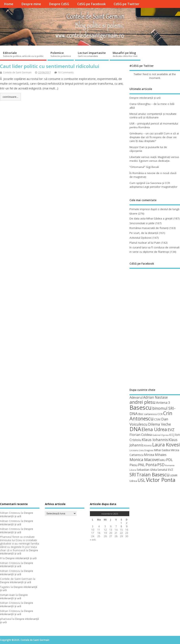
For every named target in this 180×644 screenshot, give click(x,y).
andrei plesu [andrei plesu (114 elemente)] (142, 402)
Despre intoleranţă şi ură (145, 98)
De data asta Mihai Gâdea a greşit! (151, 218)
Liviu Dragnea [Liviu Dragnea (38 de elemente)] (146, 450)
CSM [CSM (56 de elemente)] (157, 419)
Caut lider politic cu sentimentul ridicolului (50, 66)
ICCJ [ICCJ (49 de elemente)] (172, 435)
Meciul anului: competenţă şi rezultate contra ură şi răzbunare (153, 116)
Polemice (61, 54)
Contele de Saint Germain (17, 72)
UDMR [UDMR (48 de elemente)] (174, 475)
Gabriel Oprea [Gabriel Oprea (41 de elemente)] (160, 435)
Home (9, 4)
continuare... (10, 97)
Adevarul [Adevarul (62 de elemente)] (136, 397)
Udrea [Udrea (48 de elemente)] (133, 481)
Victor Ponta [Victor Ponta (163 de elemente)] (161, 480)
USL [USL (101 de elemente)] (141, 480)
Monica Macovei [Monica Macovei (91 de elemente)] (144, 459)
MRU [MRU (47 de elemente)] (163, 460)
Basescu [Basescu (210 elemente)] (141, 408)
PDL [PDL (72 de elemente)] (169, 460)
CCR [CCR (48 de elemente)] (160, 414)
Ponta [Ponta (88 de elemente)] (151, 465)
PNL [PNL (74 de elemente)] (141, 465)
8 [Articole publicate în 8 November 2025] (121, 526)
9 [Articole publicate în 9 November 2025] (127, 526)
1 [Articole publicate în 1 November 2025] (121, 523)
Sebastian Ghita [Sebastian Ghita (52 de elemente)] (147, 470)
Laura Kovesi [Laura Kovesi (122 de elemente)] (166, 445)
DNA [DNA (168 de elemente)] (135, 429)
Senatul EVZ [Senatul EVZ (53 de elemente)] (165, 470)
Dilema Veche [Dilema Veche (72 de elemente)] (160, 424)
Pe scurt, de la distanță (144, 233)
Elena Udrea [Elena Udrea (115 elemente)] (154, 429)
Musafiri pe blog (125, 54)
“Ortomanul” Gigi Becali (144, 167)
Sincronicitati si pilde (142, 223)
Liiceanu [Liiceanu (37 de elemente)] (134, 450)
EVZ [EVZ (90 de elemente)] (171, 430)
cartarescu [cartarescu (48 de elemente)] (150, 414)
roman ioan (7, 595)
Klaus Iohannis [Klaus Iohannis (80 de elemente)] (155, 440)
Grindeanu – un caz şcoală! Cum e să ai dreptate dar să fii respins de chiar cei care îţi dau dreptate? (154, 137)
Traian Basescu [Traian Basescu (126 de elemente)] (153, 475)
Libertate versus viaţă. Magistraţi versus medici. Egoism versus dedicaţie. (154, 159)
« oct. (93, 540)
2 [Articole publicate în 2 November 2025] (127, 523)
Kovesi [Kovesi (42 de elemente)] (148, 445)
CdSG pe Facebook (91, 4)
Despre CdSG (59, 4)
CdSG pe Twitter (127, 4)
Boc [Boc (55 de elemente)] (141, 414)
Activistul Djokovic (141, 238)
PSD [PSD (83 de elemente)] (161, 465)
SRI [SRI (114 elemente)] (133, 475)
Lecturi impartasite (92, 54)
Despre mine (31, 4)
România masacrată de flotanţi (149, 228)
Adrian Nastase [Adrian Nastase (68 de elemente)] (155, 397)
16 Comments (66, 72)
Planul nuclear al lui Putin (145, 243)
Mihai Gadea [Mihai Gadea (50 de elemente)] (162, 450)
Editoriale (23, 54)
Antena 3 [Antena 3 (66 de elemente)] (163, 402)
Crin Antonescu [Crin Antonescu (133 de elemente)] (151, 416)
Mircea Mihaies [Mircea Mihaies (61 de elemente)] (155, 455)
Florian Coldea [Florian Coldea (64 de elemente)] (141, 435)
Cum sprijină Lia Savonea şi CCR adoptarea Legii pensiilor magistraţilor (153, 185)
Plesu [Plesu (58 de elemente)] (133, 465)
